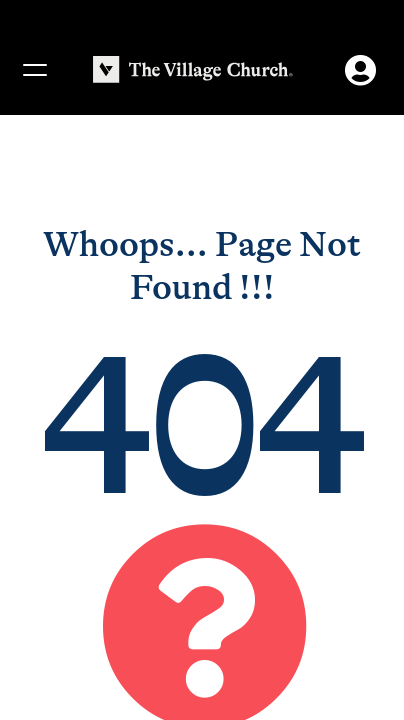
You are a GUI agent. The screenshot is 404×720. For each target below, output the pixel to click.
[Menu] (34, 70)
